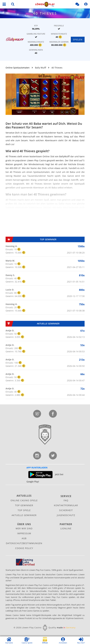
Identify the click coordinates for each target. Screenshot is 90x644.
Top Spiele (24, 510)
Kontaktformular (66, 505)
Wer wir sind (24, 528)
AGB (24, 538)
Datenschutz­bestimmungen (24, 543)
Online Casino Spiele (24, 500)
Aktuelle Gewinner (24, 515)
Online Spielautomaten (18, 68)
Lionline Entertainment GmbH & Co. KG (45, 435)
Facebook (53, 414)
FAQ (66, 500)
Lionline (66, 528)
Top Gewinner (24, 505)
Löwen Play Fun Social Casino (45, 4)
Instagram (37, 456)
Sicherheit (66, 510)
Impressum (24, 533)
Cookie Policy (24, 548)
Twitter (53, 456)
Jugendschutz (37, 414)
